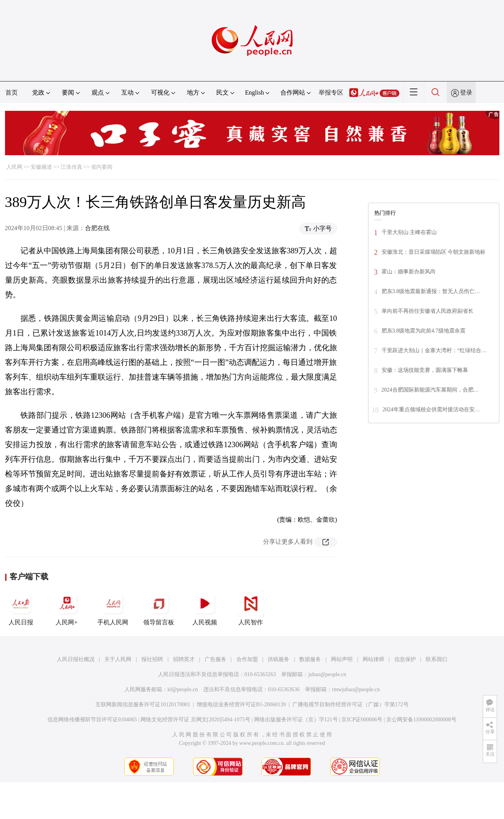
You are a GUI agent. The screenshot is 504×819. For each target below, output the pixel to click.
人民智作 (251, 608)
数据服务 (310, 659)
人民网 (14, 167)
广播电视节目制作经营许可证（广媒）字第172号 (350, 705)
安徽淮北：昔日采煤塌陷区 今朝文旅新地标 (434, 252)
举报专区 (331, 92)
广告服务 (216, 659)
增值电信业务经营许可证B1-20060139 (241, 705)
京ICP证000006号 (362, 720)
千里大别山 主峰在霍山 (409, 232)
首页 (12, 92)
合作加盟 (247, 659)
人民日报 (21, 608)
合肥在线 (97, 228)
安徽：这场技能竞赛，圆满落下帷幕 (425, 370)
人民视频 (205, 608)
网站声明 (342, 659)
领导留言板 (159, 608)
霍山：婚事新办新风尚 (409, 272)
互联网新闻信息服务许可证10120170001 (143, 705)
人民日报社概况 (76, 659)
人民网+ (67, 608)
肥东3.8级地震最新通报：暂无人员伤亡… (431, 291)
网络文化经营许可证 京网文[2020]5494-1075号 (195, 720)
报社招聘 (152, 659)
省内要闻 (102, 167)
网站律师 (373, 659)
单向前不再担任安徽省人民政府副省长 (428, 311)
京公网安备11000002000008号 (421, 720)
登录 (466, 92)
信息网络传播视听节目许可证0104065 (92, 720)
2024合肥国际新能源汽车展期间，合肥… (430, 390)
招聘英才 (184, 659)
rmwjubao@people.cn (356, 689)
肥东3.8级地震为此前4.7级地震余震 (423, 331)
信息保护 (405, 659)
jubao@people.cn (327, 674)
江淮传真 (71, 167)
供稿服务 (278, 659)
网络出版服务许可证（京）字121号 (296, 720)
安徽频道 (41, 167)
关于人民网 (118, 659)
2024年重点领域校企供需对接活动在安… (431, 409)
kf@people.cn (183, 689)
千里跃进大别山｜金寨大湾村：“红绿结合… (434, 350)
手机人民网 (113, 608)
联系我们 (436, 659)
